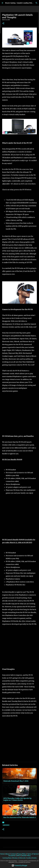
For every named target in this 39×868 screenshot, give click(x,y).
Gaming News (7, 858)
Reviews (15, 858)
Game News (6, 825)
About (7, 854)
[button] (3, 23)
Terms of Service (33, 854)
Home (2, 854)
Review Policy (26, 856)
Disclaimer (12, 856)
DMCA (19, 856)
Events (34, 858)
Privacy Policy (21, 854)
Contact (13, 854)
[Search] (36, 3)
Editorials (22, 858)
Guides (29, 858)
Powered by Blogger (19, 865)
